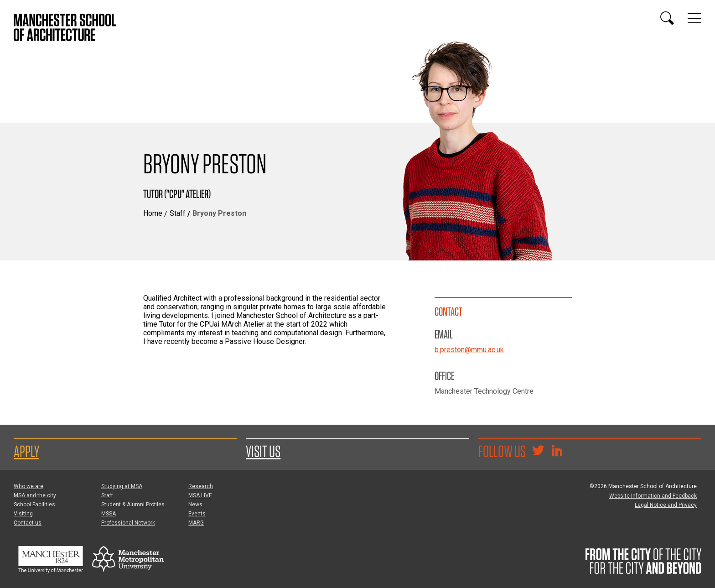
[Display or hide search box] (667, 18)
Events (197, 514)
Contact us (28, 523)
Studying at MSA (122, 486)
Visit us (263, 451)
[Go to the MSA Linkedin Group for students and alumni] (557, 452)
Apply (26, 451)
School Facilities (34, 505)
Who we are (28, 486)
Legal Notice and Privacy (666, 505)
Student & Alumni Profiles (133, 505)
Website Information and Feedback (653, 496)
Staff (178, 213)
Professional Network (128, 523)
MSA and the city (35, 495)
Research (201, 486)
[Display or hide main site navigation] (694, 18)
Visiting (23, 514)
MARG (196, 523)
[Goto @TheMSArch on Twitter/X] (538, 452)
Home (153, 213)
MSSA (109, 514)
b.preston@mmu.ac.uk (469, 350)
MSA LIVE (200, 495)
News (195, 505)
